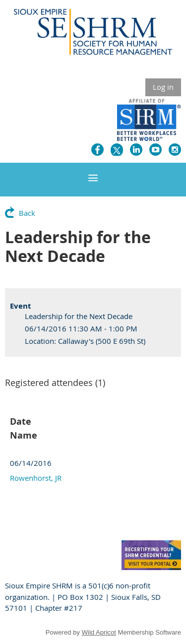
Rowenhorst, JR (36, 478)
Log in (163, 87)
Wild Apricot (99, 632)
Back (27, 213)
